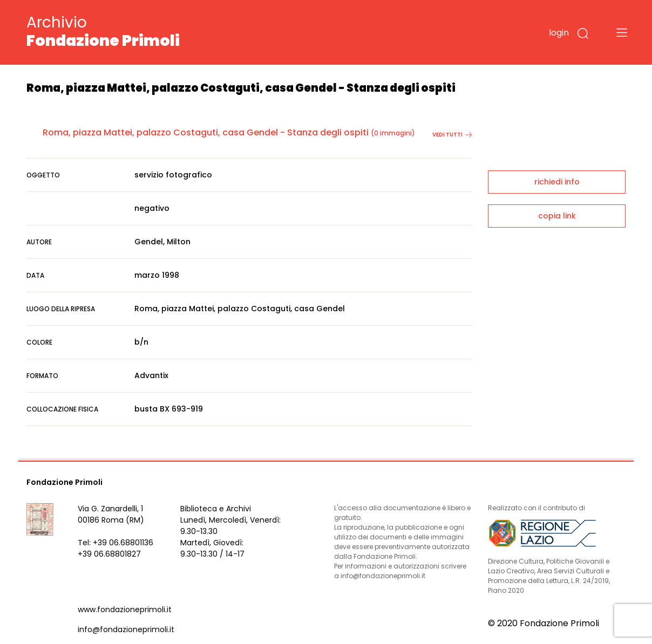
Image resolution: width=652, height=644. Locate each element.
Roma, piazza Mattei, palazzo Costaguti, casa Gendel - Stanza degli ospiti (206, 132)
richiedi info (557, 182)
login (559, 33)
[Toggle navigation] (622, 32)
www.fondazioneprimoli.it (125, 609)
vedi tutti (452, 135)
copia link (557, 216)
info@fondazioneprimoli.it (126, 629)
